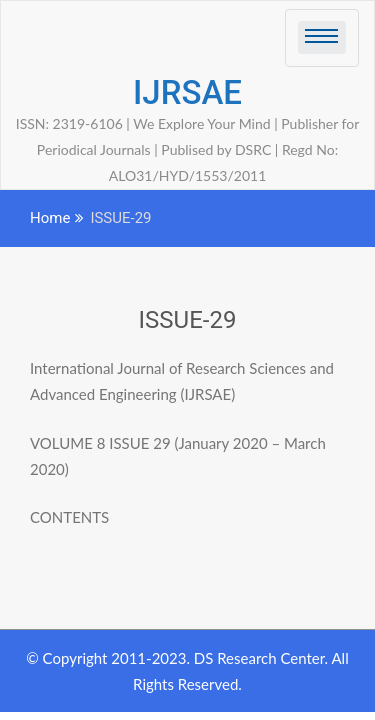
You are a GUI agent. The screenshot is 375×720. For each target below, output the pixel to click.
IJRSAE (187, 93)
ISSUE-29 (188, 320)
